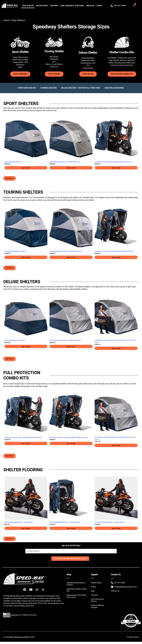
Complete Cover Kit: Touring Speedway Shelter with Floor (114, 251)
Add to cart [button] (26, 168)
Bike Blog (90, 6)
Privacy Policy (133, 637)
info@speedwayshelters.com (125, 587)
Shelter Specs (42, 6)
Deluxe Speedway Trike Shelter (15, 340)
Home (6, 20)
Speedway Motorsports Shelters (76, 584)
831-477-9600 (120, 6)
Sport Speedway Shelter (13, 162)
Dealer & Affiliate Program (97, 606)
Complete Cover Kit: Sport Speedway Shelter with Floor (113, 162)
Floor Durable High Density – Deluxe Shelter (109, 522)
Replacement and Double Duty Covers (76, 596)
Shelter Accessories (114, 88)
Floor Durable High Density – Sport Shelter (19, 522)
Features (54, 6)
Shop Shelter (28, 6)
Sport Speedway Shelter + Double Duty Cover (65, 162)
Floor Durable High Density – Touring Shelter (65, 522)
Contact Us (115, 591)
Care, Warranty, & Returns (72, 6)
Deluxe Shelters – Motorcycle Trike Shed (81, 88)
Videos (99, 6)
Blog (93, 591)
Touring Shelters (48, 88)
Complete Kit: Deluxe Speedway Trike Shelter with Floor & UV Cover (115, 341)
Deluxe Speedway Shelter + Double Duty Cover (65, 340)
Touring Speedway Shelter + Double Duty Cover (65, 251)
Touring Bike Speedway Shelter (15, 251)
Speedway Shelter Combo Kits (77, 590)
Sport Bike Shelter (27, 88)
